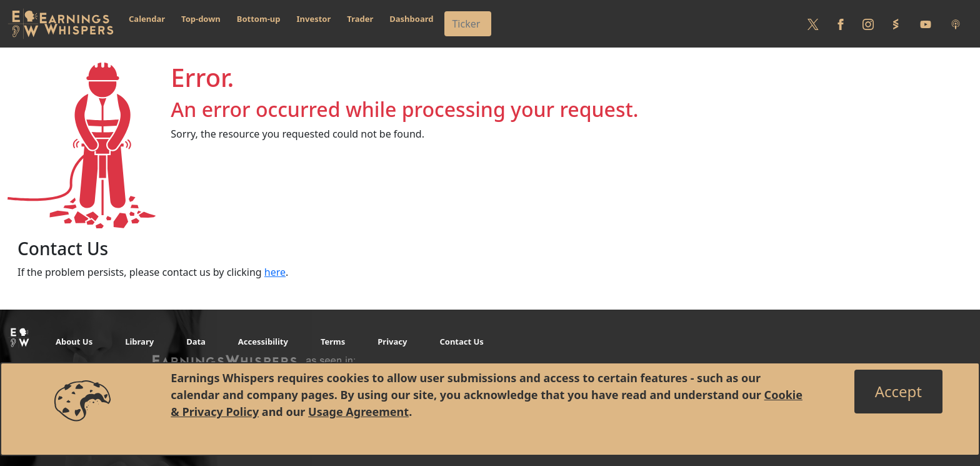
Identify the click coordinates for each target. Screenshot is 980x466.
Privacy (392, 342)
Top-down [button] (201, 19)
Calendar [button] (147, 19)
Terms (333, 342)
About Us (74, 342)
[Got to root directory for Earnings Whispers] (61, 24)
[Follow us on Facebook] (841, 24)
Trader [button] (360, 19)
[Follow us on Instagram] (868, 24)
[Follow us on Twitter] (813, 24)
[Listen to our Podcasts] (956, 24)
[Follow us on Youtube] (926, 24)
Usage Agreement (358, 412)
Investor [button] (314, 19)
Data (196, 342)
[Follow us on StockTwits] (896, 24)
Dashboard (411, 19)
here (275, 272)
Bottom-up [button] (259, 19)
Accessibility (263, 342)
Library (139, 342)
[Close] (898, 392)
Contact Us (461, 342)
